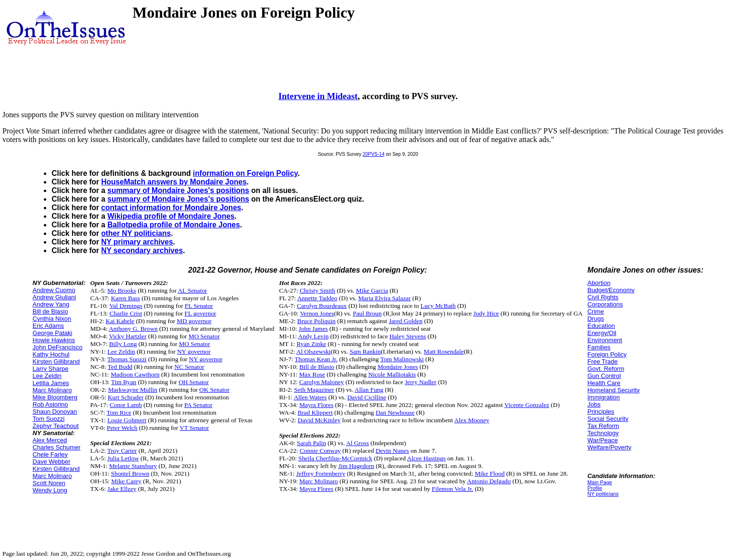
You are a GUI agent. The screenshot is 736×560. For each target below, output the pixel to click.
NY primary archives (137, 242)
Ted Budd (120, 367)
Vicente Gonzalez (527, 405)
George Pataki (52, 333)
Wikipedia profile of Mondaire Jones (171, 216)
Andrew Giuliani (54, 297)
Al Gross (358, 443)
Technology (603, 433)
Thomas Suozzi (127, 359)
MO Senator (204, 336)
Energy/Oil (602, 333)
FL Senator (199, 306)
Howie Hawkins (54, 340)
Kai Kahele (120, 321)
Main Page (600, 482)
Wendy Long (50, 490)
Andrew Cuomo (54, 290)
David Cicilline (367, 397)
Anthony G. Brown (133, 329)
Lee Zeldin (47, 376)
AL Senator (192, 290)
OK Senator (214, 390)
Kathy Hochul (51, 354)
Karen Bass (126, 298)
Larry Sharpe (50, 369)
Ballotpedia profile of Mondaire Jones (174, 225)
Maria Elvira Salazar (384, 298)
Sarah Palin (312, 443)
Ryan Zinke (311, 344)
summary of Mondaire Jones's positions (178, 190)
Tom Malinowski (402, 359)
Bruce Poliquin (317, 321)
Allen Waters (310, 397)
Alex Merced (50, 440)
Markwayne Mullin (133, 390)
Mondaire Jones (398, 367)
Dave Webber (51, 462)
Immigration (603, 397)
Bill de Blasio (50, 311)
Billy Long (123, 344)
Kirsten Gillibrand (56, 361)
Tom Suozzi (48, 419)
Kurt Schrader (126, 397)
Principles (601, 412)
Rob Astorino (50, 404)
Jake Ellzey (122, 489)
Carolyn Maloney (322, 382)
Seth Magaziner (314, 390)
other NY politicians (136, 233)
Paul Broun (367, 313)
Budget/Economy (611, 290)
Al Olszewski (314, 351)
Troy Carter (122, 451)
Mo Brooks (122, 290)
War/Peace (603, 440)
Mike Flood (490, 473)
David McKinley (319, 420)
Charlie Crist (126, 313)
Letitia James (51, 383)
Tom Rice (119, 412)
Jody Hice (486, 313)
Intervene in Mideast (318, 96)
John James (313, 329)
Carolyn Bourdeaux (322, 306)
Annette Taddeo (317, 298)
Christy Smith (317, 290)
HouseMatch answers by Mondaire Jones (174, 182)
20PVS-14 (374, 154)
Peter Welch (122, 428)
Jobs (594, 404)
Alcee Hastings (426, 458)
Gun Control (604, 376)
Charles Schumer (56, 447)
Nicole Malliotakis (392, 374)
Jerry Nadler (420, 382)
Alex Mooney (472, 420)
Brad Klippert (315, 412)
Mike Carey (126, 481)
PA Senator (199, 405)
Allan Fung (369, 390)
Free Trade (603, 361)
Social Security (608, 419)
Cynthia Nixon (52, 319)
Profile (595, 488)
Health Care (604, 383)
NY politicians (603, 494)
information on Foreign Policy (245, 173)
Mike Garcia (372, 290)
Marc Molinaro (52, 390)
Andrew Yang (51, 304)
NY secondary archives (142, 250)
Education (601, 326)
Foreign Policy (607, 354)
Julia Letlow (123, 458)
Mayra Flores (316, 405)
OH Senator (194, 382)
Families (599, 347)
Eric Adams (48, 326)
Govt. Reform (606, 369)
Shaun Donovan (55, 412)
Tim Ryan (124, 382)
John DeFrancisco (57, 347)
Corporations (605, 304)
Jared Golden (406, 321)
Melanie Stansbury (133, 466)
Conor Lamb (126, 405)
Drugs (596, 319)
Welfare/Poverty (609, 447)
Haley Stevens (408, 336)
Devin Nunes (392, 451)
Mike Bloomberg (55, 397)
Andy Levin (313, 336)
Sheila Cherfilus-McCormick (335, 458)
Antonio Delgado (489, 481)
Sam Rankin (365, 351)
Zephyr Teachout (56, 426)
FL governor (200, 313)
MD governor (194, 321)
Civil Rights (603, 297)
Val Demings (126, 306)
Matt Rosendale (444, 351)
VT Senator (194, 428)
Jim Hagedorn (356, 466)
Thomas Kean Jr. (316, 359)
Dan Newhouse (395, 412)
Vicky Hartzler (128, 336)
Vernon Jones (317, 313)
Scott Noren (49, 483)
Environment (605, 340)
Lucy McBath (438, 306)
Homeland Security (613, 390)
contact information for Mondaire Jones (171, 208)
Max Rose (312, 374)
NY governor (194, 351)
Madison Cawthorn (135, 374)
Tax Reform (603, 426)
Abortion (599, 283)
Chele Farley (50, 454)
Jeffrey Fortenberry (321, 473)
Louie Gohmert (127, 420)
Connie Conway (320, 451)
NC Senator (189, 367)
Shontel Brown (130, 473)
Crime (596, 311)
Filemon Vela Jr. (453, 489)
